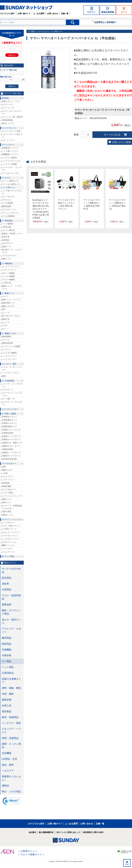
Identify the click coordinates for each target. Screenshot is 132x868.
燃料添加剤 (7, 206)
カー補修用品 (7, 263)
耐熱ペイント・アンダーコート (12, 287)
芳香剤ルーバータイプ (11, 439)
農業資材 (7, 605)
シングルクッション (10, 539)
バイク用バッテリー (10, 151)
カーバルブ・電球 (9, 364)
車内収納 (6, 483)
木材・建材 (8, 694)
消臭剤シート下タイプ (11, 453)
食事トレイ (7, 499)
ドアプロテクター (9, 256)
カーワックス (8, 104)
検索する (12, 86)
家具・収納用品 (10, 717)
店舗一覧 (65, 13)
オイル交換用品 (8, 216)
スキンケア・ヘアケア (11, 731)
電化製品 (7, 711)
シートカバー (8, 549)
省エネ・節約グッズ (11, 621)
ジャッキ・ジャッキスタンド (12, 385)
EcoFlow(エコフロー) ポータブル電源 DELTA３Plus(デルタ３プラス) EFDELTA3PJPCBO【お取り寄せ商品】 (41, 209)
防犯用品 (7, 644)
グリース (6, 340)
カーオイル (42, 31)
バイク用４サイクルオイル (12, 192)
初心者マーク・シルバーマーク (12, 251)
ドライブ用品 (8, 493)
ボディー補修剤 (8, 273)
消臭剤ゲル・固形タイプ (12, 443)
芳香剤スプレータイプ (11, 430)
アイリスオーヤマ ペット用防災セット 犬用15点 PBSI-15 (117, 204)
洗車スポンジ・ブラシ (11, 101)
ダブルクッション (9, 542)
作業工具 (6, 237)
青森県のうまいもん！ (11, 778)
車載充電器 (7, 486)
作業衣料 (7, 655)
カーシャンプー (8, 108)
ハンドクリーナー (9, 356)
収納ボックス (8, 515)
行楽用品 (7, 590)
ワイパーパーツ (8, 140)
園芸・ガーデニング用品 (11, 612)
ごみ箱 (5, 473)
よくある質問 (39, 13)
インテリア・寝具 (11, 723)
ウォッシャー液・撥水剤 (12, 117)
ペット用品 (8, 667)
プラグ (5, 326)
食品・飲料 (8, 765)
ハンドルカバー (8, 522)
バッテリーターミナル (11, 161)
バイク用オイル (56, 31)
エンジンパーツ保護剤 (11, 346)
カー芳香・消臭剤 (9, 414)
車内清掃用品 (8, 120)
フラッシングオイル (10, 213)
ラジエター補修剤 (9, 353)
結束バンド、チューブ (11, 300)
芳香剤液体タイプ (9, 420)
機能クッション (8, 545)
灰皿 (4, 467)
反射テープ (7, 246)
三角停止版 (7, 227)
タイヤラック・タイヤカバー (12, 403)
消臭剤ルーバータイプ (11, 456)
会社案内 (32, 832)
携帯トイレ (7, 259)
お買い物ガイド (24, 13)
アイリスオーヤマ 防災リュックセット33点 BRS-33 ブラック (66, 204)
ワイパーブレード (9, 128)
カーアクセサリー (9, 463)
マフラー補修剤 (8, 280)
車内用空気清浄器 (9, 459)
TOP (127, 864)
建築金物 (7, 700)
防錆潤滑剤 (7, 337)
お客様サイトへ (29, 851)
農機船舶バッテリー (10, 154)
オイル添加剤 (8, 203)
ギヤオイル (7, 200)
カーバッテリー (8, 145)
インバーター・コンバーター (12, 169)
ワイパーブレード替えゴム (12, 136)
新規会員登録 (108, 12)
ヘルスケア (8, 771)
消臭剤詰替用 (8, 449)
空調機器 (7, 650)
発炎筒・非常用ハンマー (12, 234)
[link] (12, 802)
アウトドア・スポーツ (11, 630)
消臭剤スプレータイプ (11, 446)
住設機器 (7, 753)
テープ (5, 296)
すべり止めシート (9, 489)
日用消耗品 (8, 673)
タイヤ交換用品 (8, 381)
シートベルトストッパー (12, 496)
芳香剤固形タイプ (9, 426)
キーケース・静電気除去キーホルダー (12, 507)
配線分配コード (8, 303)
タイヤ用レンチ (8, 399)
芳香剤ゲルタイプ (9, 423)
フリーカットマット (10, 536)
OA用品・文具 (10, 759)
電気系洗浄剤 (8, 343)
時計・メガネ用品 (11, 792)
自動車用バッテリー (10, 148)
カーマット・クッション (11, 519)
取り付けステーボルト (11, 316)
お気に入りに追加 (121, 142)
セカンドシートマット (11, 532)
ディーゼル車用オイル (11, 184)
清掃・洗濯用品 (10, 738)
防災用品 (7, 578)
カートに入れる (112, 135)
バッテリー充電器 (9, 164)
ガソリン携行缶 (8, 230)
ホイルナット (8, 390)
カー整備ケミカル (9, 333)
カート (124, 12)
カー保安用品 (7, 221)
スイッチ (6, 313)
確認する (12, 55)
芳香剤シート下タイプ (11, 436)
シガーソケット (8, 480)
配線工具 (6, 319)
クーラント (7, 350)
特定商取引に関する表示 (93, 832)
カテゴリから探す (7, 13)
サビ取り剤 (7, 283)
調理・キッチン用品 (11, 746)
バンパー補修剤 (8, 276)
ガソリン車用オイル (10, 181)
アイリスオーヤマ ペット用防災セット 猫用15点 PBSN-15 (92, 204)
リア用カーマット (9, 529)
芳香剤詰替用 (8, 433)
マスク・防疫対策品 (11, 597)
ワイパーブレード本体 (11, 131)
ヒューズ (6, 322)
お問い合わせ (53, 13)
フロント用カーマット (11, 526)
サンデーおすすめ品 (11, 570)
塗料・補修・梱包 (11, 688)
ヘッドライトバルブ (10, 373)
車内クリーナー (8, 123)
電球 (4, 376)
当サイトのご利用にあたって (68, 832)
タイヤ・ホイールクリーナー (12, 112)
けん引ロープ (8, 243)
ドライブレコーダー (10, 409)
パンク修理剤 (8, 224)
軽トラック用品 (8, 556)
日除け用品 (7, 511)
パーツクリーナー (9, 359)
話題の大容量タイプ (11, 681)
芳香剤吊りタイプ (9, 417)
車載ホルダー (8, 470)
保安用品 (6, 240)
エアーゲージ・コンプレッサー (12, 394)
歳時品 (5, 786)
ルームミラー (8, 476)
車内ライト (7, 502)
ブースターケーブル (10, 173)
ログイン (91, 12)
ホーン (5, 329)
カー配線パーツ (8, 293)
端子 (4, 309)
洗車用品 (5, 98)
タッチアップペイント (11, 266)
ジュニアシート (8, 552)
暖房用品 (7, 638)
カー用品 (31, 31)
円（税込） (41, 222)
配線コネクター (8, 306)
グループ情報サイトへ (32, 855)
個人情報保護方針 (46, 832)
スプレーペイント (9, 270)
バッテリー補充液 (9, 158)
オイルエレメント (9, 209)
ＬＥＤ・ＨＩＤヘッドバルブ (12, 368)
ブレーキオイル (8, 197)
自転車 (5, 584)
